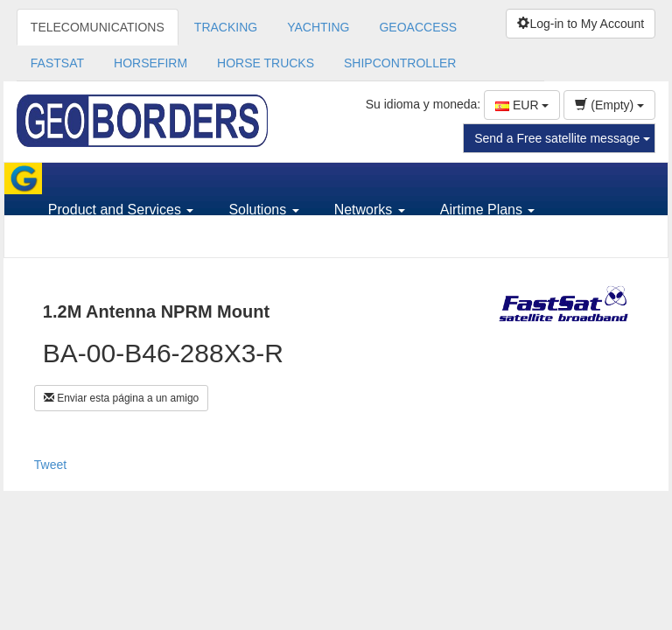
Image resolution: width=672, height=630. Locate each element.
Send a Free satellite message (562, 138)
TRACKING (226, 27)
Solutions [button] (263, 210)
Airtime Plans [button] (488, 210)
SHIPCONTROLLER (400, 63)
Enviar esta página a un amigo (121, 398)
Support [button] (79, 241)
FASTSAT (57, 63)
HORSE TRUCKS (266, 63)
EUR (522, 105)
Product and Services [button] (121, 210)
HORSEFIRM (150, 63)
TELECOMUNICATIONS (98, 27)
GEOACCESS (418, 27)
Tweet (50, 465)
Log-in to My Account (581, 24)
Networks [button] (370, 210)
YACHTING (318, 27)
